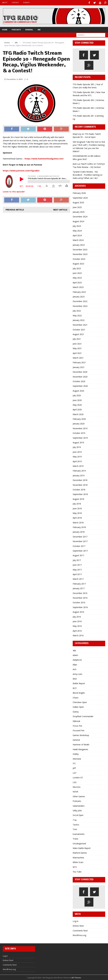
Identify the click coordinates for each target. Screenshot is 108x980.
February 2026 (79, 193)
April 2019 (77, 461)
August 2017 (78, 555)
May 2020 (77, 404)
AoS (75, 669)
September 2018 (80, 494)
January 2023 (79, 296)
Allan (75, 664)
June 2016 (77, 621)
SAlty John (77, 810)
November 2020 (80, 376)
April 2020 (77, 409)
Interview (77, 758)
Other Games (79, 796)
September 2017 (80, 550)
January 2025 (79, 211)
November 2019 (80, 428)
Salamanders (79, 805)
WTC (75, 867)
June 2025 (77, 207)
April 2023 (77, 282)
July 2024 (77, 226)
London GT (78, 777)
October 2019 (79, 433)
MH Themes (76, 977)
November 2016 (80, 597)
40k (39, 29)
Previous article (15, 209)
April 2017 (77, 574)
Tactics (76, 824)
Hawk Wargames (80, 749)
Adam (75, 655)
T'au (75, 820)
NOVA (75, 791)
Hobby (76, 754)
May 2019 (77, 456)
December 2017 (80, 536)
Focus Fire (77, 725)
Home (5, 29)
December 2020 (80, 371)
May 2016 (77, 626)
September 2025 (80, 197)
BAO (75, 678)
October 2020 (79, 381)
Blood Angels (79, 692)
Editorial (76, 721)
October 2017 (79, 546)
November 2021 (80, 324)
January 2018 (79, 532)
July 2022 (77, 310)
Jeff (74, 768)
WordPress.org (79, 935)
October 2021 (79, 329)
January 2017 (79, 588)
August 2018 (78, 499)
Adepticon (77, 660)
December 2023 (80, 249)
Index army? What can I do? (85, 178)
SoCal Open (78, 815)
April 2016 (77, 630)
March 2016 (78, 635)
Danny (76, 711)
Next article (60, 209)
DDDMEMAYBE (80, 156)
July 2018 (77, 503)
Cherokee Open (80, 702)
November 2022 (80, 306)
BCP (75, 688)
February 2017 (79, 583)
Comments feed (80, 930)
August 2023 (78, 263)
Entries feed (78, 925)
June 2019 (77, 452)
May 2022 (77, 315)
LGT (75, 772)
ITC (74, 763)
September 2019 (80, 437)
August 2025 (78, 202)
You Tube (77, 871)
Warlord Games (80, 853)
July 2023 (77, 268)
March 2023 (78, 287)
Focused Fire (79, 730)
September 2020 (80, 386)
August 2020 (78, 390)
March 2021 (78, 357)
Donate (26, 2)
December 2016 (80, 593)
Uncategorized (79, 843)
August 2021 (78, 334)
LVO (75, 782)
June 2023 (77, 273)
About (5, 2)
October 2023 (79, 259)
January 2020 (79, 423)
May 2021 (77, 348)
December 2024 (80, 216)
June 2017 (77, 564)
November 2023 (80, 254)
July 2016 (77, 616)
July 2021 (77, 339)
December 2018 (80, 480)
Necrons (77, 787)
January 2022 (79, 320)
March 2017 (78, 579)
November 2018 (80, 485)
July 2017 (77, 560)
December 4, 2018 (14, 79)
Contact (15, 2)
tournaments (79, 834)
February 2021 (79, 362)
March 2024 (78, 240)
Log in (76, 921)
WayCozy (77, 134)
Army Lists (77, 674)
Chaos (76, 697)
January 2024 (79, 244)
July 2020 (77, 395)
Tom (75, 829)
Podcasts (16, 29)
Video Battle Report (82, 848)
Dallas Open (78, 706)
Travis (75, 838)
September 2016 (80, 607)
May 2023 (77, 277)
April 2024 (77, 235)
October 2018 (79, 489)
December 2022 (80, 301)
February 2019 (79, 470)
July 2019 (77, 447)
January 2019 (79, 475)
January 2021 (79, 367)
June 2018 (77, 508)
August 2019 (78, 442)
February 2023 (79, 292)
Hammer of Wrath (81, 744)
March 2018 (78, 522)
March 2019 (78, 466)
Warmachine (78, 857)
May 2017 (77, 569)
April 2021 (77, 353)
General (29, 29)
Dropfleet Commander (83, 716)
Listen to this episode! (14, 191)
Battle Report (79, 683)
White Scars (78, 862)
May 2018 (77, 513)
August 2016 (78, 611)
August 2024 (78, 221)
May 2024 (77, 230)
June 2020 (77, 400)
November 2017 (80, 541)
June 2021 (77, 343)
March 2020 (78, 414)
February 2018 (79, 527)
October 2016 (79, 602)
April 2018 (77, 517)
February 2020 (79, 419)
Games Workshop (81, 735)
